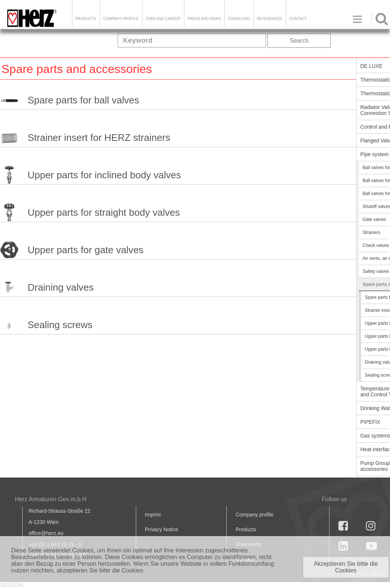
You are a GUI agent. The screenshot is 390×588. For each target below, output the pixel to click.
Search (299, 41)
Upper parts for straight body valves (104, 212)
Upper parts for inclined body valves (104, 175)
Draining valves (60, 287)
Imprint (153, 515)
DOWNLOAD (239, 19)
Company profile (255, 515)
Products (86, 19)
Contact (298, 19)
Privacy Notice (162, 529)
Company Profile (121, 19)
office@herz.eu (46, 533)
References (269, 19)
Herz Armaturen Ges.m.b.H (51, 499)
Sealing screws (60, 325)
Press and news (204, 19)
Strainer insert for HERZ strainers (99, 138)
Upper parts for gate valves (85, 250)
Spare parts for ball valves (83, 100)
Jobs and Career (163, 19)
